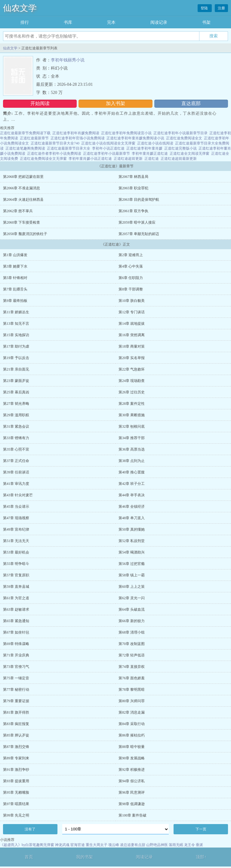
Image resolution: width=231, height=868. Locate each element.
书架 (206, 22)
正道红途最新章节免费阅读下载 (25, 133)
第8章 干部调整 (131, 289)
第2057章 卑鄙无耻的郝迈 (139, 234)
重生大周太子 (97, 845)
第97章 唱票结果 (16, 804)
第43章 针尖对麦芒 (18, 495)
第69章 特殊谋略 (16, 644)
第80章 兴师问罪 (132, 701)
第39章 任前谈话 (16, 472)
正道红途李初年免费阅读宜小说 (126, 133)
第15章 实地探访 (16, 335)
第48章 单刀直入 (132, 518)
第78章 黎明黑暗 (132, 690)
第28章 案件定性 (132, 404)
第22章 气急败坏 (132, 369)
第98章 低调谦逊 (132, 804)
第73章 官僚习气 (16, 667)
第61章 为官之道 (16, 598)
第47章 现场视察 (16, 518)
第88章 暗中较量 (132, 747)
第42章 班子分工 (132, 484)
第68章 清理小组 (132, 632)
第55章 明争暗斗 (16, 564)
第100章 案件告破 (132, 815)
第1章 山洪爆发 (15, 255)
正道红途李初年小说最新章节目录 (180, 133)
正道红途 (152, 159)
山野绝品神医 (157, 845)
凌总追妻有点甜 (133, 845)
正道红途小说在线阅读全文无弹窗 (108, 143)
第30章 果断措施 (132, 415)
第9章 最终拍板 (15, 301)
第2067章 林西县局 (133, 177)
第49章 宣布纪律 (16, 529)
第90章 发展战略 (132, 758)
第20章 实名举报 (132, 358)
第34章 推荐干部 (132, 438)
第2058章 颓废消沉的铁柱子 (25, 234)
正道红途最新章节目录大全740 (55, 143)
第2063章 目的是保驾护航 (139, 200)
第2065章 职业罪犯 (133, 188)
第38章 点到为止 (132, 461)
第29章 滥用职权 (16, 415)
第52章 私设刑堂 (132, 541)
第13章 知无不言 (16, 324)
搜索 (214, 36)
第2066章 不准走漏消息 (22, 188)
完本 (111, 22)
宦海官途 (78, 845)
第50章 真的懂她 (132, 529)
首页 (29, 857)
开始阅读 (40, 103)
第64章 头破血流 (132, 609)
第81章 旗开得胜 (16, 712)
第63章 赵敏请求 (16, 609)
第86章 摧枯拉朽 (132, 735)
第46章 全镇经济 (132, 507)
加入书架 (115, 103)
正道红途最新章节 (34, 138)
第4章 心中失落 (131, 266)
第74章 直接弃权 (132, 667)
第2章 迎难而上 (131, 255)
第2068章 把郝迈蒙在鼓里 (23, 177)
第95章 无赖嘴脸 (16, 792)
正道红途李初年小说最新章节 (106, 153)
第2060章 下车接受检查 (22, 222)
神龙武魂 (62, 845)
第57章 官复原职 (16, 575)
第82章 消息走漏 (132, 712)
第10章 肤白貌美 (132, 301)
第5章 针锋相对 (15, 278)
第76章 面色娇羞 (132, 678)
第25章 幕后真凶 (16, 392)
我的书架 (85, 857)
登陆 (205, 8)
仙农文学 (20, 8)
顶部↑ (201, 857)
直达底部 (191, 103)
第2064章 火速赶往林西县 (23, 200)
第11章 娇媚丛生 (16, 312)
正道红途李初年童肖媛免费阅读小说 (135, 138)
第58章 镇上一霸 (132, 575)
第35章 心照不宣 (16, 449)
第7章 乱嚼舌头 (15, 289)
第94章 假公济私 (132, 781)
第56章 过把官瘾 (132, 564)
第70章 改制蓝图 (132, 644)
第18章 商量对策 (132, 346)
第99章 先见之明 (16, 815)
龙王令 (189, 845)
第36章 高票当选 (132, 449)
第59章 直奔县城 (16, 587)
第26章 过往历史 (132, 392)
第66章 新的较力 (132, 621)
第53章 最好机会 (16, 552)
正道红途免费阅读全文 (184, 138)
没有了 (30, 829)
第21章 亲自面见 (16, 369)
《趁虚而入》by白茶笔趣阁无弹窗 (27, 845)
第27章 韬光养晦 (16, 404)
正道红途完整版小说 (180, 148)
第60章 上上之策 (132, 587)
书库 (68, 22)
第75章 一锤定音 (16, 678)
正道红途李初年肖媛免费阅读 (76, 133)
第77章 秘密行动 (16, 690)
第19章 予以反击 (16, 358)
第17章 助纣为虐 (16, 346)
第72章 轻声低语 (132, 655)
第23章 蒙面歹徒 (16, 381)
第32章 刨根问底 (132, 426)
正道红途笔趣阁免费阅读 (25, 148)
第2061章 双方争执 (133, 211)
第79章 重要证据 (16, 701)
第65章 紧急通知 (16, 621)
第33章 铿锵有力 (16, 438)
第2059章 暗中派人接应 (137, 222)
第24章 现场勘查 (132, 381)
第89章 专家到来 (16, 758)
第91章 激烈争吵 (16, 770)
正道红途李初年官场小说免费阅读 (78, 138)
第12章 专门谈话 (132, 312)
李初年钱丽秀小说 (68, 60)
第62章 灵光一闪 (132, 598)
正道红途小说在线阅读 (155, 143)
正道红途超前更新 (128, 159)
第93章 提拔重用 (16, 781)
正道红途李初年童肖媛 (144, 148)
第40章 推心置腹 (132, 472)
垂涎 (199, 845)
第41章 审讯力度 (16, 484)
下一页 (201, 829)
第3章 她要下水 (15, 266)
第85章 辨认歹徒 (16, 735)
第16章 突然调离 (132, 335)
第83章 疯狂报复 (16, 724)
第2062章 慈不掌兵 (18, 211)
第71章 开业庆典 (16, 655)
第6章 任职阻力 (131, 278)
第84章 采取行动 (132, 724)
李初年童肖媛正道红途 (150, 153)
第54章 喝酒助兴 (132, 552)
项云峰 (114, 845)
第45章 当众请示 (16, 507)
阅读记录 (159, 22)
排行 (25, 22)
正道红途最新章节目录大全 (69, 148)
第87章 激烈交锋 (16, 747)
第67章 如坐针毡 (16, 632)
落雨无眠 (176, 845)
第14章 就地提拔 (132, 324)
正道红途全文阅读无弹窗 (189, 153)
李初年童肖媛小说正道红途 (90, 159)
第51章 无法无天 (16, 541)
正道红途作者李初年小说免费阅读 (54, 153)
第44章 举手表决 (132, 495)
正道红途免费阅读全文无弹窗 (43, 159)
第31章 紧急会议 (16, 426)
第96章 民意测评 (132, 792)
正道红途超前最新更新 (179, 159)
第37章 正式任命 (16, 461)
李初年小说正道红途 (108, 148)
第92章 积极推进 (132, 770)
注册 (221, 8)
